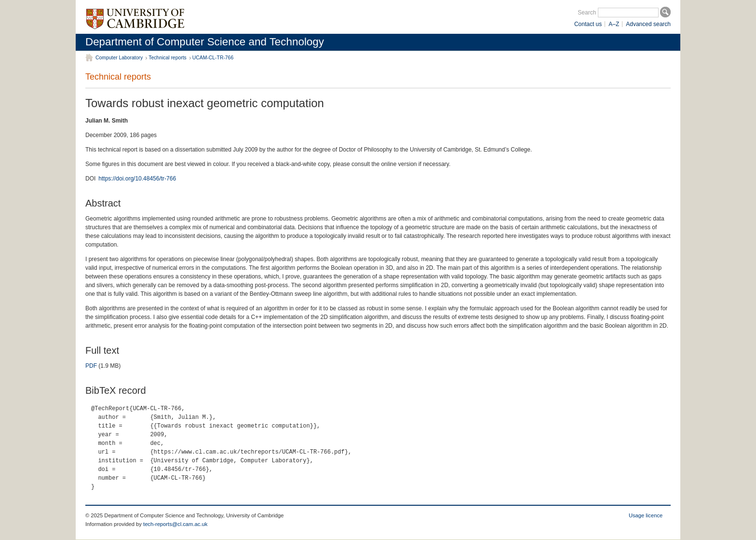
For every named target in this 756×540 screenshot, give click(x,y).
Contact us (588, 24)
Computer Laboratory (119, 58)
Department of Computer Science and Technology (205, 42)
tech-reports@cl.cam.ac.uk (175, 524)
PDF (91, 366)
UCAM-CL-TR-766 (213, 58)
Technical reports (168, 58)
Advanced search (648, 24)
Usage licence (646, 515)
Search (587, 13)
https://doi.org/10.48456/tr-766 (137, 179)
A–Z (614, 24)
